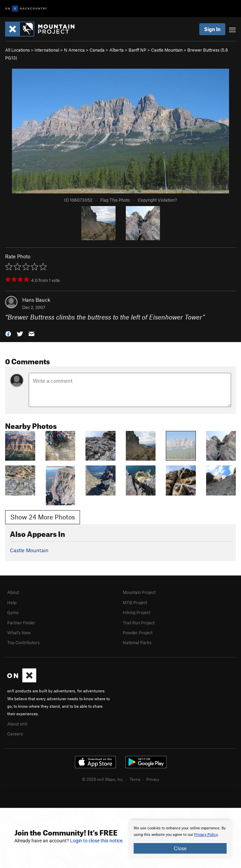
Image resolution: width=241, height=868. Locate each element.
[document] (180, 839)
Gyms (13, 612)
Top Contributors (23, 642)
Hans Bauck (36, 300)
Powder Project (138, 633)
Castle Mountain (167, 50)
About (13, 592)
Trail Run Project (139, 623)
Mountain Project (139, 592)
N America (74, 50)
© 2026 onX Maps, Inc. (103, 779)
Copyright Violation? (157, 200)
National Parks (137, 642)
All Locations (17, 50)
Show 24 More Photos (43, 517)
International (47, 50)
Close (180, 848)
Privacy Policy (206, 835)
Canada (97, 50)
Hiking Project (136, 612)
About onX (17, 724)
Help (12, 602)
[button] (8, 333)
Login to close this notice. (97, 841)
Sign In (212, 29)
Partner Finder (21, 623)
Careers (15, 734)
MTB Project (135, 602)
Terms (135, 779)
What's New (19, 633)
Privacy (153, 779)
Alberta (117, 50)
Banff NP (137, 50)
